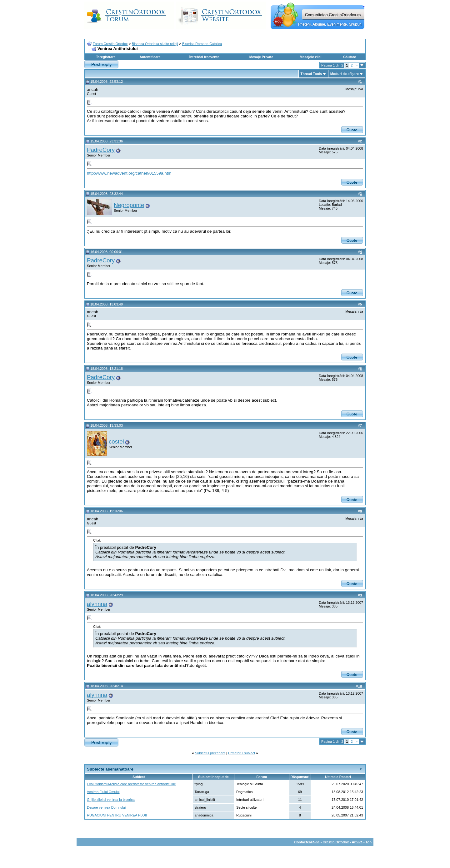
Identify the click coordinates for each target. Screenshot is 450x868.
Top (369, 842)
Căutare (350, 57)
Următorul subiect (242, 753)
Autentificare (150, 57)
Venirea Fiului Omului (103, 792)
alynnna (97, 604)
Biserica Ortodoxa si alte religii (155, 44)
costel (116, 441)
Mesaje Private (261, 57)
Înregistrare (106, 57)
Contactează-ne (307, 842)
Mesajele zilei (311, 57)
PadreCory (101, 150)
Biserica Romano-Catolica (202, 44)
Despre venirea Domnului (106, 807)
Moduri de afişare (345, 74)
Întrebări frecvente (204, 57)
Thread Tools (311, 74)
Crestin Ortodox (336, 842)
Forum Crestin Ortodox (110, 44)
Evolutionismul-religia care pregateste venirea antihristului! (131, 784)
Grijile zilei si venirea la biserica (111, 800)
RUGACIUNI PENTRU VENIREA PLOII (117, 815)
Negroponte (129, 205)
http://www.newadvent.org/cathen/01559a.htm (129, 173)
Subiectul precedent (210, 753)
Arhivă (357, 842)
